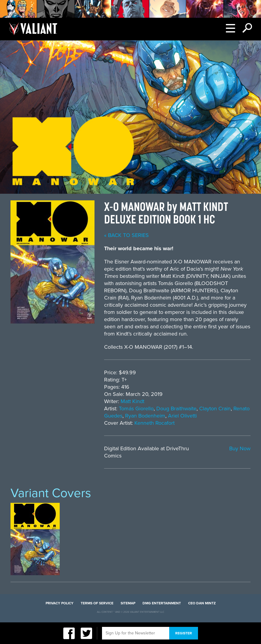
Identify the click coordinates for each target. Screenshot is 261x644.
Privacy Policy (60, 603)
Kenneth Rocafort (154, 423)
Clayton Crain (215, 409)
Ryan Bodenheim (145, 416)
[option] (35, 539)
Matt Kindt (132, 401)
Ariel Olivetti (182, 416)
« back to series (126, 235)
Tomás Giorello (136, 409)
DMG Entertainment (162, 603)
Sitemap (128, 603)
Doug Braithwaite (176, 409)
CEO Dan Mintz (202, 603)
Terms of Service (97, 603)
